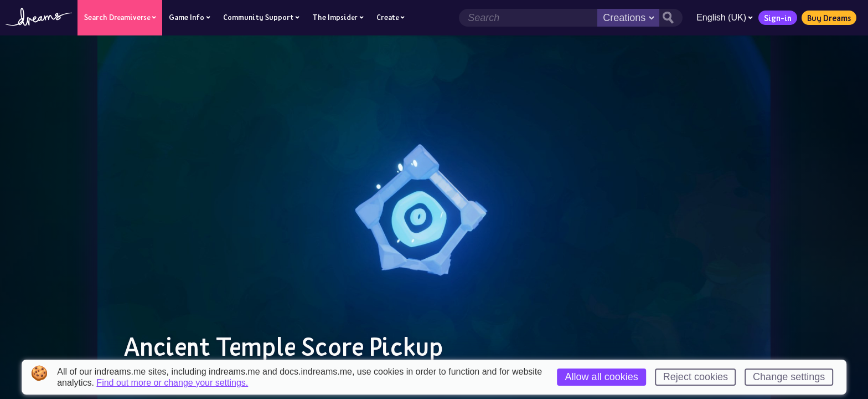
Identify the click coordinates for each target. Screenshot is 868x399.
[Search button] (671, 18)
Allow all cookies (602, 377)
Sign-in (778, 18)
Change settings (789, 377)
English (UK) (725, 17)
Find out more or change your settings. (172, 383)
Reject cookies (696, 377)
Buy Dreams (829, 18)
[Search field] (528, 18)
